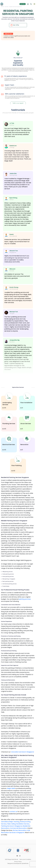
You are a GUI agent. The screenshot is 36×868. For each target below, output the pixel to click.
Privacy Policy (18, 862)
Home (3, 7)
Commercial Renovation (18, 828)
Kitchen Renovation (20, 830)
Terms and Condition (25, 859)
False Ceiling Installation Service (18, 824)
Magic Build (11, 788)
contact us (13, 812)
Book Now (23, 4)
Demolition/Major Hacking (10, 822)
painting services (25, 599)
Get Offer (15, 25)
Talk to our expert (18, 103)
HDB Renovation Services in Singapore (16, 831)
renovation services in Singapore (22, 752)
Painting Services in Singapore (12, 826)
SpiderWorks (25, 863)
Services (7, 7)
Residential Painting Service (16, 7)
